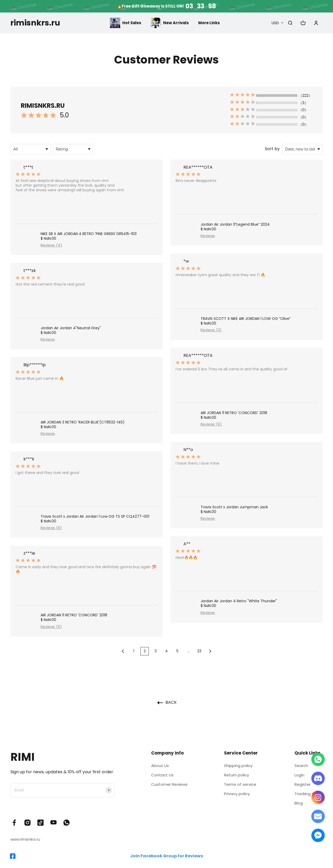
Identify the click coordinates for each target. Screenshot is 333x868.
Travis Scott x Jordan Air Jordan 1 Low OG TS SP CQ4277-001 (95, 516)
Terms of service (239, 786)
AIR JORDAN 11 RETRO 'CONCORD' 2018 (74, 615)
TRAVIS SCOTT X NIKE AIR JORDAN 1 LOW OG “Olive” (246, 319)
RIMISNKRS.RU (43, 106)
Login (297, 776)
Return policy (236, 776)
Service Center (239, 753)
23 (199, 651)
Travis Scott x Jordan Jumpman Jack (234, 507)
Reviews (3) (211, 330)
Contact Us (161, 776)
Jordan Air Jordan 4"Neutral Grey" (71, 328)
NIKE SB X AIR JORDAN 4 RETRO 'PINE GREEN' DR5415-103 (89, 234)
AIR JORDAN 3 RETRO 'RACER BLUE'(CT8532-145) (83, 422)
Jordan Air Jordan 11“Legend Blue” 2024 (235, 224)
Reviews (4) (51, 245)
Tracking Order (307, 796)
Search (299, 766)
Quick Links (304, 753)
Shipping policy (238, 766)
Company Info (166, 753)
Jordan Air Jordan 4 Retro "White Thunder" (239, 601)
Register (300, 786)
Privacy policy (236, 796)
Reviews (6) (51, 528)
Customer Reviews (168, 786)
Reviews (48, 339)
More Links (210, 23)
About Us (159, 766)
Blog (296, 806)
